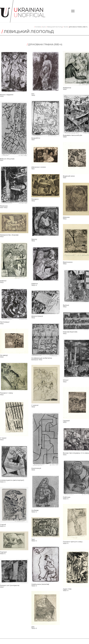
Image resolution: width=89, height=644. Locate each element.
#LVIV (44, 27)
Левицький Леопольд (54, 27)
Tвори (66, 27)
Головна (38, 27)
